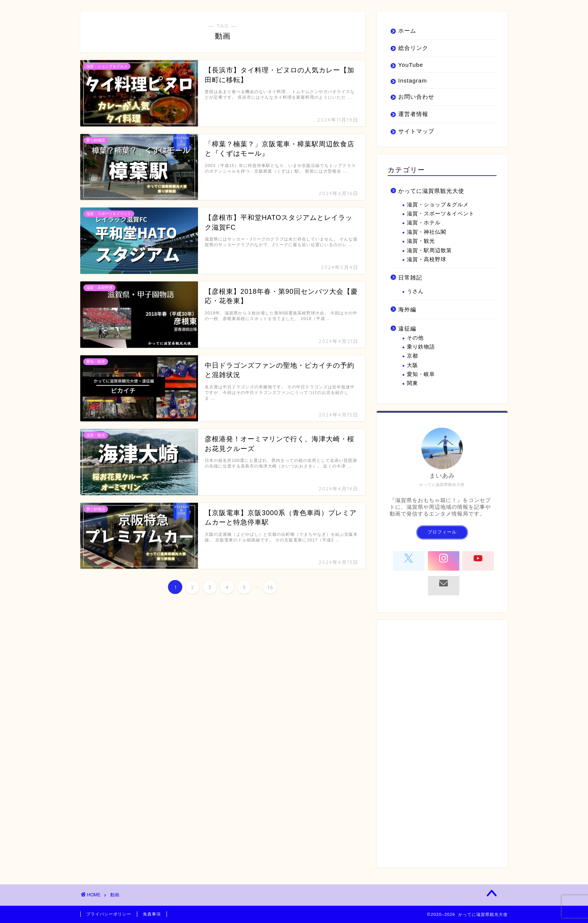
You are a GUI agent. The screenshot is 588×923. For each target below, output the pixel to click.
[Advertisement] (442, 744)
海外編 (407, 309)
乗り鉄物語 (421, 347)
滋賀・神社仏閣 (427, 232)
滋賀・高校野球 (427, 259)
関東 (412, 383)
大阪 (412, 365)
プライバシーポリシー (109, 914)
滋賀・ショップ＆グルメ (438, 205)
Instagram (413, 80)
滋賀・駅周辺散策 (429, 250)
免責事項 (152, 914)
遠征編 (407, 328)
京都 (412, 356)
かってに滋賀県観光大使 (431, 191)
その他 (415, 338)
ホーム (407, 31)
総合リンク (413, 48)
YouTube (411, 65)
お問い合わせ (416, 97)
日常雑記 (410, 277)
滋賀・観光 (421, 241)
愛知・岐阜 (421, 374)
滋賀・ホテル (424, 223)
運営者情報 (413, 114)
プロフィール (442, 532)
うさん (415, 291)
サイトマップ (416, 131)
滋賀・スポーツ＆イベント (441, 214)
